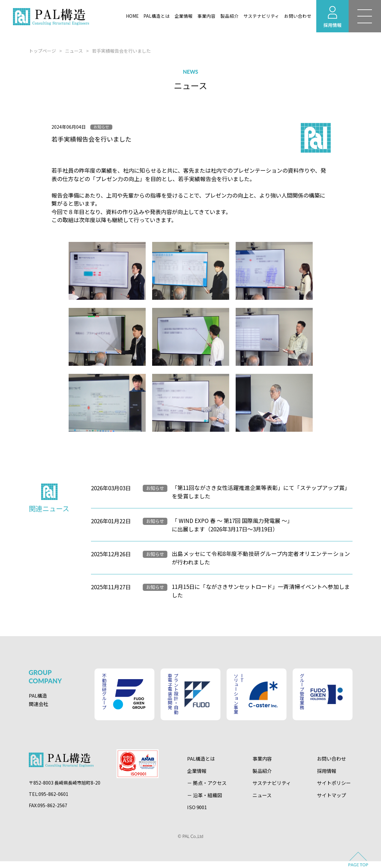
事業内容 (207, 16)
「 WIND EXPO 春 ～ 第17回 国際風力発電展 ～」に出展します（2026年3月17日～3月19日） (232, 525)
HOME (132, 16)
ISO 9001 (197, 807)
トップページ (42, 51)
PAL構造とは (157, 16)
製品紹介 (230, 16)
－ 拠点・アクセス (207, 783)
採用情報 (327, 771)
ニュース (74, 51)
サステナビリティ (261, 16)
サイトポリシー (334, 783)
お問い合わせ (298, 16)
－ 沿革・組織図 (205, 795)
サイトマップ (331, 795)
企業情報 (184, 16)
